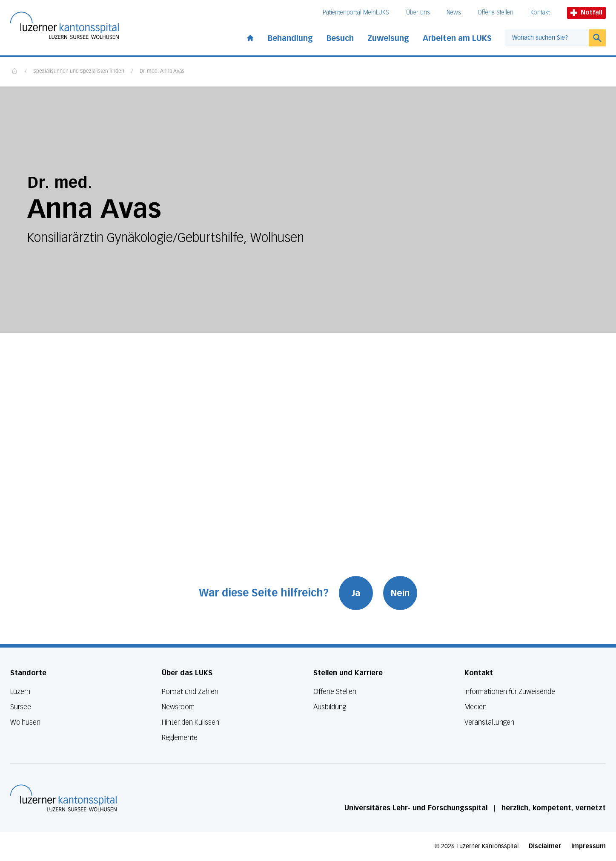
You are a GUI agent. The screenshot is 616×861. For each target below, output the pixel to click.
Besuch (340, 38)
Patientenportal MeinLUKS (356, 13)
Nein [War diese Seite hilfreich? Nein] (400, 593)
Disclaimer (545, 846)
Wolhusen (25, 722)
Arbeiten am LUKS (457, 38)
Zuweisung (388, 38)
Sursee (21, 707)
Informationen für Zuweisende (510, 692)
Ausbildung (330, 707)
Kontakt (540, 13)
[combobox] (547, 38)
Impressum (589, 846)
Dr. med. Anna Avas (162, 72)
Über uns (418, 13)
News (454, 13)
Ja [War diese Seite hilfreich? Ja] (356, 593)
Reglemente (180, 738)
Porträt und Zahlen (190, 692)
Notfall (586, 13)
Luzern (20, 692)
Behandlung (290, 38)
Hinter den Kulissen (191, 722)
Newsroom (178, 707)
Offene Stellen (496, 13)
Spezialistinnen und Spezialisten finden (79, 72)
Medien (476, 707)
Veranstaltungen (489, 722)
